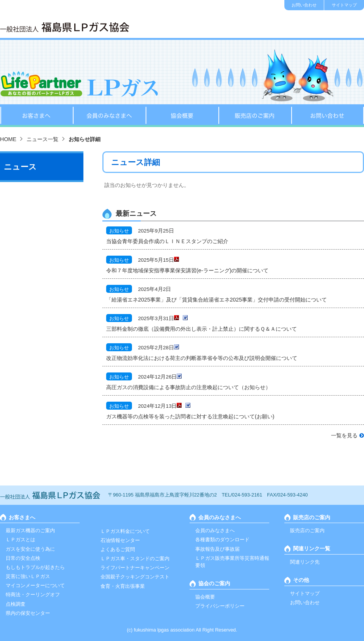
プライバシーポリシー (220, 606)
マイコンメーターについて (35, 585)
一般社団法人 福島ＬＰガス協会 (65, 27)
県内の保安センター (28, 613)
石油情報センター (120, 540)
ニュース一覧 (42, 139)
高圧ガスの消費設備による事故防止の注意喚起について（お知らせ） (188, 387)
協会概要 (182, 116)
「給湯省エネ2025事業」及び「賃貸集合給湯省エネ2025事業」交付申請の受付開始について (217, 300)
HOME (8, 139)
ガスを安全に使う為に (30, 549)
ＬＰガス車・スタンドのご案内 (135, 559)
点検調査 (16, 604)
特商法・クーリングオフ (33, 595)
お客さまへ (36, 116)
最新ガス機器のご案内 (30, 530)
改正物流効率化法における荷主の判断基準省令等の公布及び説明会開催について (202, 358)
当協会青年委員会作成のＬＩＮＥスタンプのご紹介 (167, 241)
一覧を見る (344, 436)
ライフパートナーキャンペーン (135, 568)
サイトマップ (344, 5)
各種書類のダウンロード (222, 540)
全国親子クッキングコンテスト (135, 577)
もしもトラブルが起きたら (35, 567)
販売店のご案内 (255, 116)
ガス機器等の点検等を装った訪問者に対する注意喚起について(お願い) (190, 416)
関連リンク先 (305, 562)
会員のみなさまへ (109, 116)
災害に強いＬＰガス (28, 576)
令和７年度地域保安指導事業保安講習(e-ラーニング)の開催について (187, 270)
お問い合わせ (304, 5)
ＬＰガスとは (20, 540)
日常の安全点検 (23, 558)
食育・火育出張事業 (123, 586)
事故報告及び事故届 (217, 549)
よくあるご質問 (118, 549)
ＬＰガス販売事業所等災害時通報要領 (232, 562)
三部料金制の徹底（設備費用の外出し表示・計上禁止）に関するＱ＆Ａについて (202, 329)
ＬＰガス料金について (125, 531)
